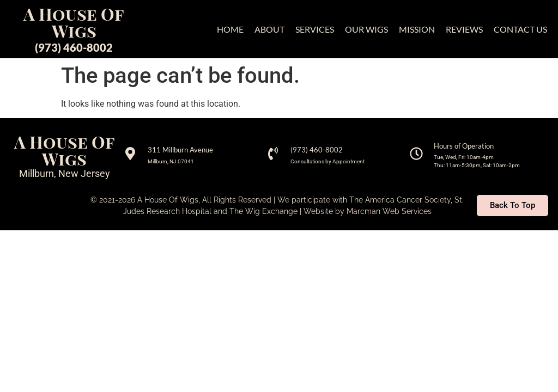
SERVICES (315, 29)
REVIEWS (464, 29)
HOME (230, 29)
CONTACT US (520, 29)
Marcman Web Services (389, 211)
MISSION (417, 29)
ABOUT (269, 29)
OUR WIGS (366, 29)
